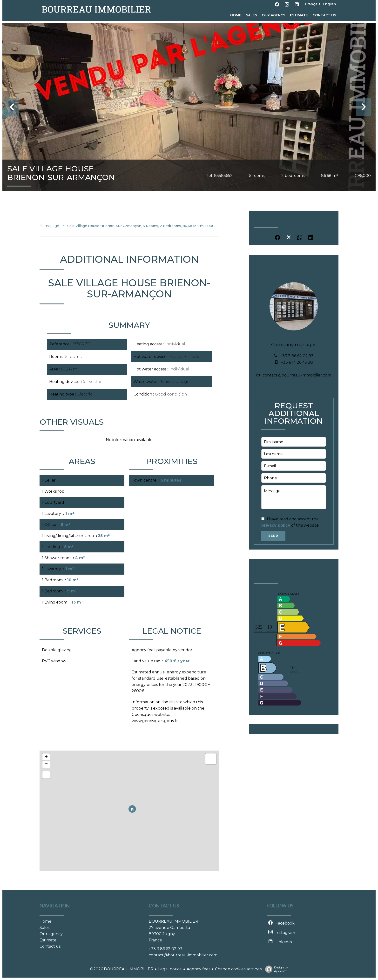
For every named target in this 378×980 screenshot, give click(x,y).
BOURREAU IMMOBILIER (173, 921)
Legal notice (170, 969)
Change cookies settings (238, 969)
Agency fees (198, 969)
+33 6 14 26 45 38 (297, 362)
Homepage (49, 226)
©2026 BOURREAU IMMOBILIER (122, 969)
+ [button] (46, 757)
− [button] (46, 764)
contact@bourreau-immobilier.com (297, 375)
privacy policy (276, 525)
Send (273, 536)
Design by (275, 969)
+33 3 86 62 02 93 (297, 356)
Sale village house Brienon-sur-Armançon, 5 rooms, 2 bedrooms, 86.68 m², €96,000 (141, 226)
